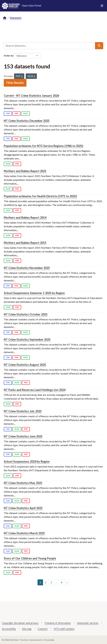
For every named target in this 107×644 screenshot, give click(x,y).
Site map (27, 629)
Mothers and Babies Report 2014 (25, 218)
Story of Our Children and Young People (30, 558)
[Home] (5, 18)
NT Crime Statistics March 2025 (24, 533)
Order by (9, 55)
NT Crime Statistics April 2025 (23, 508)
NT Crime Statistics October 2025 (26, 314)
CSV (8, 113)
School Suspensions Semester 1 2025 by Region (34, 293)
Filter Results (15, 83)
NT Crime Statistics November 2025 (27, 268)
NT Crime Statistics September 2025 (27, 340)
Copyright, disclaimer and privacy (20, 623)
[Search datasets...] (49, 46)
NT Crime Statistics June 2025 (23, 436)
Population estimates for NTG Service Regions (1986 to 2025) (43, 146)
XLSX (25, 113)
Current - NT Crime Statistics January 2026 (31, 96)
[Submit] (99, 46)
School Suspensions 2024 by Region (27, 462)
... (56, 582)
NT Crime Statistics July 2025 (23, 411)
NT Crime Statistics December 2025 (27, 121)
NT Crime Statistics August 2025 (25, 365)
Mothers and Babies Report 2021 (25, 171)
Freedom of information (58, 623)
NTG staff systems (64, 629)
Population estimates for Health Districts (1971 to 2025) (40, 196)
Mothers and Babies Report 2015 (25, 243)
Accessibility (9, 629)
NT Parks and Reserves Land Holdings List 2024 (35, 390)
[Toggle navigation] (102, 6)
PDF (17, 113)
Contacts (43, 629)
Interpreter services (88, 623)
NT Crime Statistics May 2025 (23, 483)
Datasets (16, 18)
